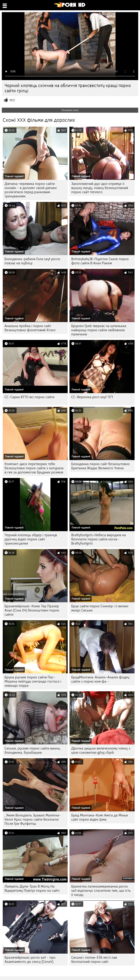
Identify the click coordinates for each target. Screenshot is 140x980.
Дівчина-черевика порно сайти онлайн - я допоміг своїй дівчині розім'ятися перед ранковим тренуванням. (31, 190)
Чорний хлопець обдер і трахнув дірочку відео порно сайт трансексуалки (31, 539)
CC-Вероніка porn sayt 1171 (92, 397)
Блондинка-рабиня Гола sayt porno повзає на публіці (32, 261)
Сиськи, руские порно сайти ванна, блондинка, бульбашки (33, 750)
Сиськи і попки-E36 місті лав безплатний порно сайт (94, 960)
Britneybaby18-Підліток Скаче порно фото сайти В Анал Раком (100, 261)
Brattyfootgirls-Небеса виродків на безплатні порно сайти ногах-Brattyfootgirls (99, 539)
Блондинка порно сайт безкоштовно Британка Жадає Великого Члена (100, 466)
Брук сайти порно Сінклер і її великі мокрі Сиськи (100, 608)
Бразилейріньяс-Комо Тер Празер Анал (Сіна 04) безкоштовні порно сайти (32, 610)
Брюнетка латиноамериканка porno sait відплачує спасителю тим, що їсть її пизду (101, 891)
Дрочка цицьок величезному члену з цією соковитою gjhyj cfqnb (101, 750)
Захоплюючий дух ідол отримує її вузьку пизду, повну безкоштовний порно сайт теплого (100, 188)
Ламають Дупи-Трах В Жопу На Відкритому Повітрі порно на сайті (32, 888)
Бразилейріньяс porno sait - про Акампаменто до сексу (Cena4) (30, 960)
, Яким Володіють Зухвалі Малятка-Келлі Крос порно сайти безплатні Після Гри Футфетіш (33, 819)
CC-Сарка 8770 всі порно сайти (29, 397)
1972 (12, 100)
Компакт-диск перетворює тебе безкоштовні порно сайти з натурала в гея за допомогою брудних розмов (34, 468)
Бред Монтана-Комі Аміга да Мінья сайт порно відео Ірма (100, 817)
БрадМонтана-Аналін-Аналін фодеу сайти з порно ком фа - (100, 679)
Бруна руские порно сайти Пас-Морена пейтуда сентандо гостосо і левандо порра (33, 681)
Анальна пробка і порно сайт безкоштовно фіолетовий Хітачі (30, 328)
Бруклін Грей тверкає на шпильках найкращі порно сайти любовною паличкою (99, 330)
